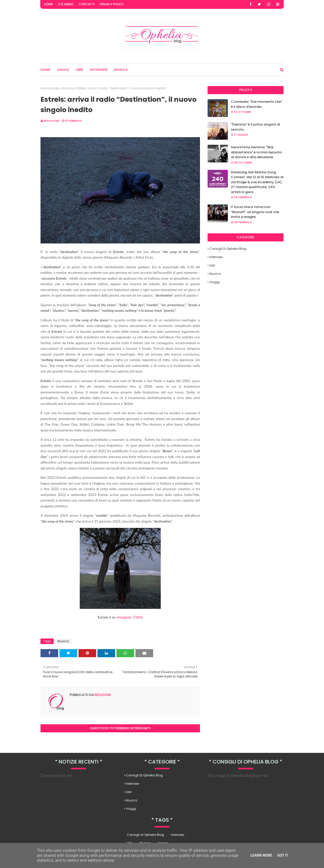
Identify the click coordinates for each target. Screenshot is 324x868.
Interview (216, 257)
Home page (50, 88)
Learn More (261, 855)
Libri (212, 265)
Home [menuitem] (45, 70)
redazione (52, 121)
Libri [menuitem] (79, 70)
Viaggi (215, 282)
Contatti (87, 4)
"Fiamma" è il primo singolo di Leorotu (255, 127)
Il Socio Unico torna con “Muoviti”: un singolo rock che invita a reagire (255, 212)
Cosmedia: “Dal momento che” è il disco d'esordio (257, 104)
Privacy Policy (112, 4)
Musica (67, 88)
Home (49, 4)
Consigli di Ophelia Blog (228, 249)
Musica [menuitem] (121, 70)
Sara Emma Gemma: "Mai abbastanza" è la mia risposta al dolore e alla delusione (256, 152)
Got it (283, 855)
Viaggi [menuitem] (63, 70)
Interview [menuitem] (99, 70)
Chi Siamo (66, 4)
